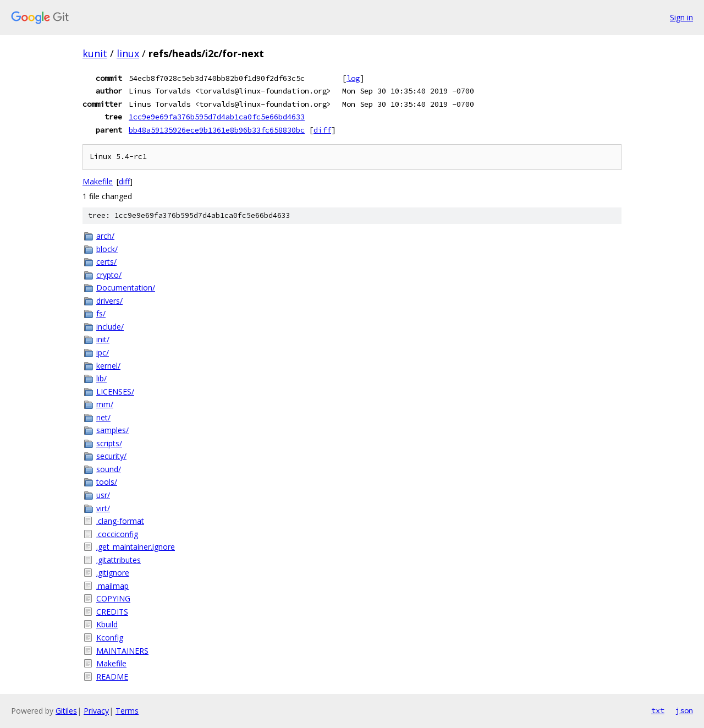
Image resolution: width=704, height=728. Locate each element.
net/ (103, 417)
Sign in (681, 17)
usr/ (103, 495)
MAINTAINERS (122, 651)
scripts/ (109, 443)
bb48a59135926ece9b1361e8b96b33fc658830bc (217, 130)
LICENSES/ (115, 392)
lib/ (101, 378)
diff (322, 130)
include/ (110, 327)
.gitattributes (119, 560)
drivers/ (109, 301)
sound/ (109, 469)
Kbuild (107, 624)
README (112, 677)
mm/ (105, 404)
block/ (107, 249)
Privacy (96, 711)
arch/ (105, 236)
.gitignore (113, 573)
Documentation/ (126, 288)
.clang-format (120, 521)
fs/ (101, 313)
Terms (127, 711)
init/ (103, 339)
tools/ (107, 482)
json (684, 710)
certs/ (106, 262)
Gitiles (66, 711)
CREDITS (112, 612)
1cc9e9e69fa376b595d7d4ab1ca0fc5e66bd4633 (217, 117)
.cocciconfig (117, 534)
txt (658, 710)
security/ (111, 456)
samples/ (112, 430)
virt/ (103, 508)
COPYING (113, 598)
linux (128, 53)
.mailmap (112, 586)
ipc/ (103, 352)
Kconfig (110, 637)
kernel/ (108, 366)
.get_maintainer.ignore (136, 547)
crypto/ (109, 275)
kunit (95, 53)
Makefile (98, 181)
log (353, 78)
